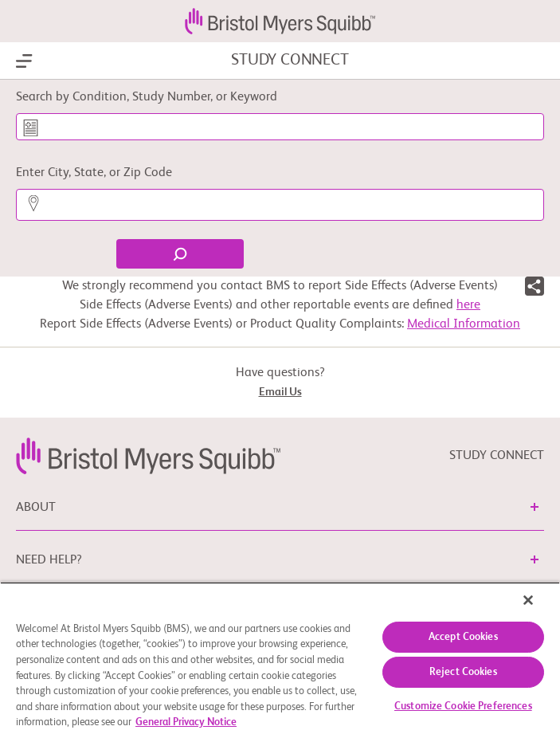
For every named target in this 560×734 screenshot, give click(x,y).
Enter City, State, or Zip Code (94, 173)
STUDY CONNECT (290, 61)
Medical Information (464, 324)
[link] (148, 456)
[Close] (528, 600)
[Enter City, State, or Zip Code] (280, 205)
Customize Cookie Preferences (463, 707)
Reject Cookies (463, 672)
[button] (535, 289)
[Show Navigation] (24, 61)
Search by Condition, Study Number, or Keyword (147, 97)
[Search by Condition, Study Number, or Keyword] (280, 127)
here (468, 305)
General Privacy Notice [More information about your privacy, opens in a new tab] (186, 722)
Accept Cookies (463, 637)
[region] (280, 658)
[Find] (180, 254)
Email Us (280, 392)
